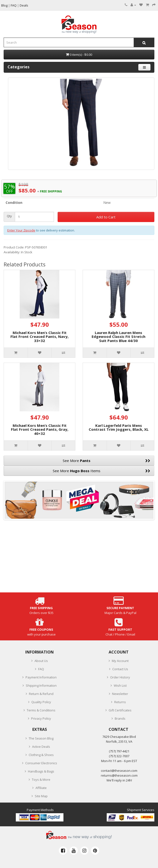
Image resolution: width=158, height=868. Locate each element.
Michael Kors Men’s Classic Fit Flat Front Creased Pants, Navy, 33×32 (39, 337)
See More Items (101, 471)
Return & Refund (41, 694)
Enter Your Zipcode (21, 230)
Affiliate (41, 788)
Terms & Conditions (41, 710)
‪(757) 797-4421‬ (119, 751)
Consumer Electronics (41, 763)
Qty (9, 216)
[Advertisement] (79, 558)
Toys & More (41, 780)
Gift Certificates (120, 710)
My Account (120, 661)
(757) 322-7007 (119, 756)
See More (106, 461)
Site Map (41, 796)
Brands (120, 718)
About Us (41, 661)
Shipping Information (41, 685)
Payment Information (41, 677)
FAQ (41, 669)
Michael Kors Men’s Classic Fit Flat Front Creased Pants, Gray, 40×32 (40, 429)
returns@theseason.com (119, 775)
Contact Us (120, 669)
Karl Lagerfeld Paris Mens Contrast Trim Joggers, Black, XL (119, 427)
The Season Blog (41, 738)
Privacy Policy (41, 718)
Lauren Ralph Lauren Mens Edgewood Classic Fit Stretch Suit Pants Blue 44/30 (118, 337)
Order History (120, 677)
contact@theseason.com (119, 771)
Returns (120, 702)
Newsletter (120, 694)
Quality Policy (41, 702)
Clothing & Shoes (41, 755)
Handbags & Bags (41, 771)
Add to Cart (106, 217)
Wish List (120, 685)
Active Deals (41, 747)
